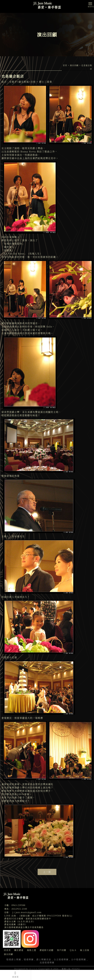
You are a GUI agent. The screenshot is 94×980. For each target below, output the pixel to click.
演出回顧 (74, 65)
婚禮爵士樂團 (14, 959)
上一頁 (47, 872)
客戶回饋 (62, 950)
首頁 (65, 65)
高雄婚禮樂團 (47, 962)
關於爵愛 (19, 950)
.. (60, 969)
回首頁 (15, 975)
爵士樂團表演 (44, 959)
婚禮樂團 (29, 959)
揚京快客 (33, 969)
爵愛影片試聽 (47, 950)
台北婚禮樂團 (61, 959)
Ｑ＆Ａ (73, 950)
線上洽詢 (85, 950)
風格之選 (32, 950)
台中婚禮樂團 (79, 959)
